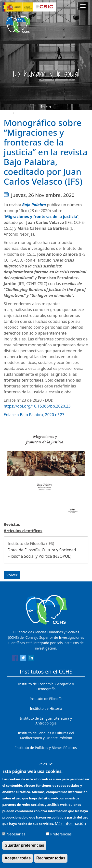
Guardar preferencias (24, 849)
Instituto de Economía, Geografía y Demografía (46, 686)
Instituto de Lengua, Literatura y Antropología (46, 721)
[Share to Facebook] (15, 659)
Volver (12, 575)
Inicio (46, 107)
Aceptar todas (18, 862)
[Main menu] (83, 6)
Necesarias (16, 838)
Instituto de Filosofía (46, 699)
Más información (70, 827)
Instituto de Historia (46, 708)
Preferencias (61, 838)
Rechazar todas (51, 862)
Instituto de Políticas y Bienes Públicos (46, 748)
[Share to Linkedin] (31, 659)
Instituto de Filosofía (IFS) (31, 543)
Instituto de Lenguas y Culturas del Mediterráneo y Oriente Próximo (46, 735)
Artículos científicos (23, 531)
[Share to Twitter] (23, 659)
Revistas (12, 524)
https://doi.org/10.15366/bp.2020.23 (37, 406)
